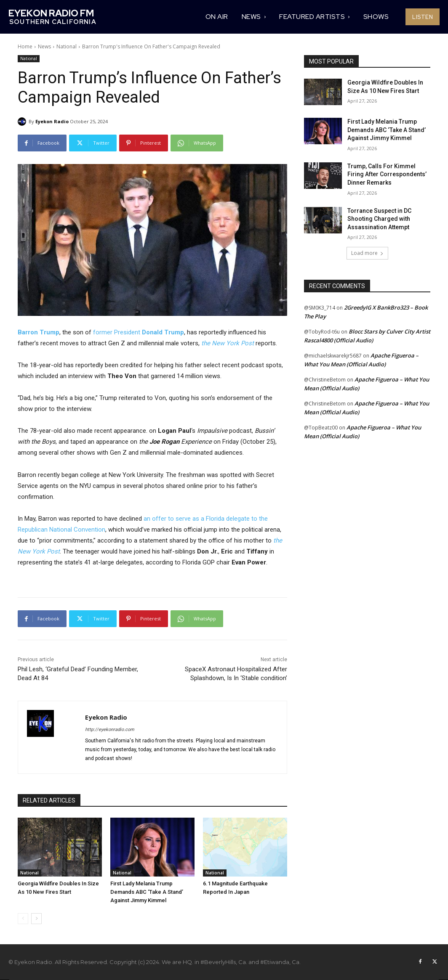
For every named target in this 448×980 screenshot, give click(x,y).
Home (25, 46)
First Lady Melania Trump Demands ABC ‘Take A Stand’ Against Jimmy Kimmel (147, 892)
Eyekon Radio (52, 121)
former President (117, 332)
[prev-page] (23, 919)
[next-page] (36, 919)
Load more (367, 253)
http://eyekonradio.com (110, 730)
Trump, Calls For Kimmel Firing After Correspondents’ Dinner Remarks (387, 174)
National (67, 46)
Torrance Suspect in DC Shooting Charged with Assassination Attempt (379, 219)
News (44, 46)
